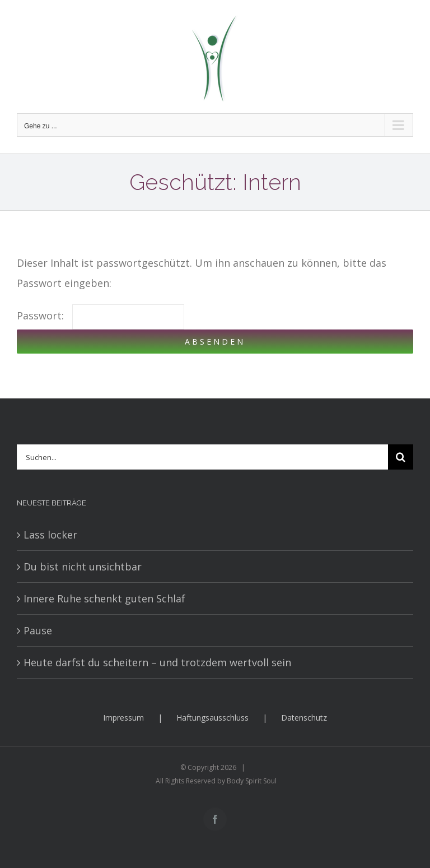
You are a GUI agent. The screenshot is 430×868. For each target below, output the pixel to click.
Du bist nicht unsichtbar (83, 567)
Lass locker (50, 535)
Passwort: (101, 315)
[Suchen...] (202, 457)
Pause (38, 630)
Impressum (123, 718)
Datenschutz (304, 718)
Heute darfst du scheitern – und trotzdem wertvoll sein (157, 662)
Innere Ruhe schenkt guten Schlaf (104, 598)
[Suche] (401, 457)
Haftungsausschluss (212, 718)
